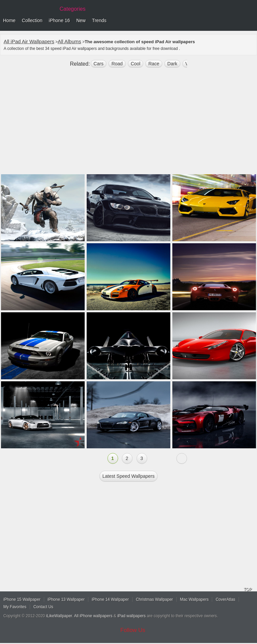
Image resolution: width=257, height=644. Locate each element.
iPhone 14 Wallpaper (110, 599)
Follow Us (133, 630)
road (117, 64)
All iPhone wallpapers (93, 616)
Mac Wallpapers (194, 599)
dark (172, 64)
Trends (99, 20)
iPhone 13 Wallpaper (66, 599)
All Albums (70, 41)
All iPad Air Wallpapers (29, 41)
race (154, 64)
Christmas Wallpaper (154, 599)
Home (9, 20)
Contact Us (43, 607)
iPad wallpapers (132, 616)
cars (99, 64)
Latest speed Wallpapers (128, 476)
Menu (250, 21)
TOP (248, 589)
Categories (72, 9)
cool (136, 64)
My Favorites (15, 607)
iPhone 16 (59, 20)
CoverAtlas (225, 599)
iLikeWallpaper (59, 616)
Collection (32, 20)
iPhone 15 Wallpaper (22, 599)
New (81, 20)
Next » (182, 458)
